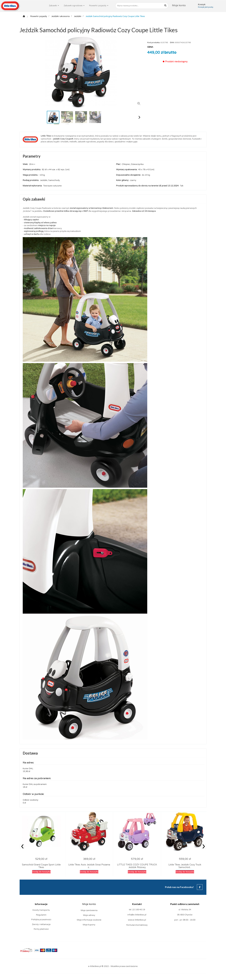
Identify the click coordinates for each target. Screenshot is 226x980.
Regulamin (41, 915)
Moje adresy (89, 915)
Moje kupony (89, 925)
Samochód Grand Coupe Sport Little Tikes (41, 866)
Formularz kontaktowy (137, 925)
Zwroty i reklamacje (41, 924)
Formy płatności (41, 929)
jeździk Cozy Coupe (62, 139)
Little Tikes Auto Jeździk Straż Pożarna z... (89, 866)
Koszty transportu (41, 910)
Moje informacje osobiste (89, 920)
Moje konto (179, 5)
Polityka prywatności (41, 920)
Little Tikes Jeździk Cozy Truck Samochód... (185, 866)
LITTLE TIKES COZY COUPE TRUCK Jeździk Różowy (137, 866)
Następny (139, 117)
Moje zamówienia (89, 910)
